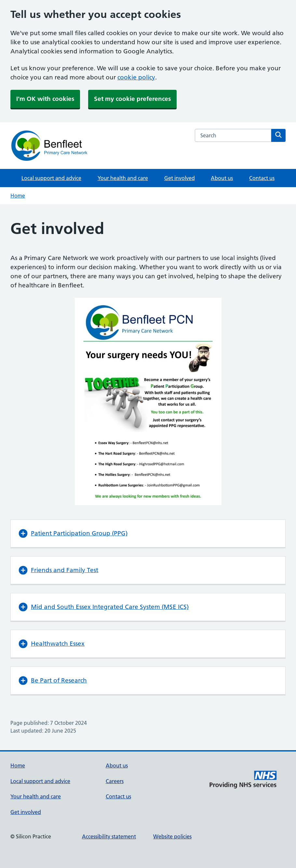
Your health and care (123, 178)
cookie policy (136, 77)
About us (222, 178)
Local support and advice (51, 178)
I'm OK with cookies (45, 99)
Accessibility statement (109, 836)
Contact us (262, 178)
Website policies (172, 836)
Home (18, 196)
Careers (115, 781)
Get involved (180, 178)
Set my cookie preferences (132, 99)
